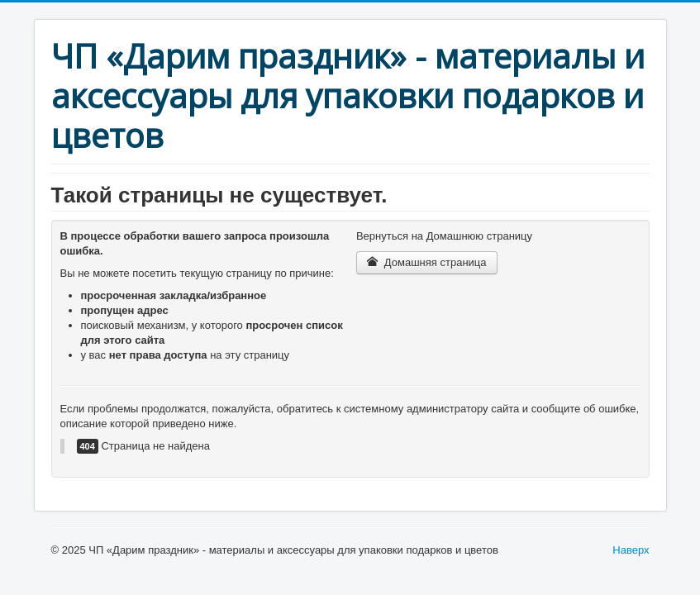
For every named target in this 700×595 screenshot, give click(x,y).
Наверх (631, 550)
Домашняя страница (427, 262)
